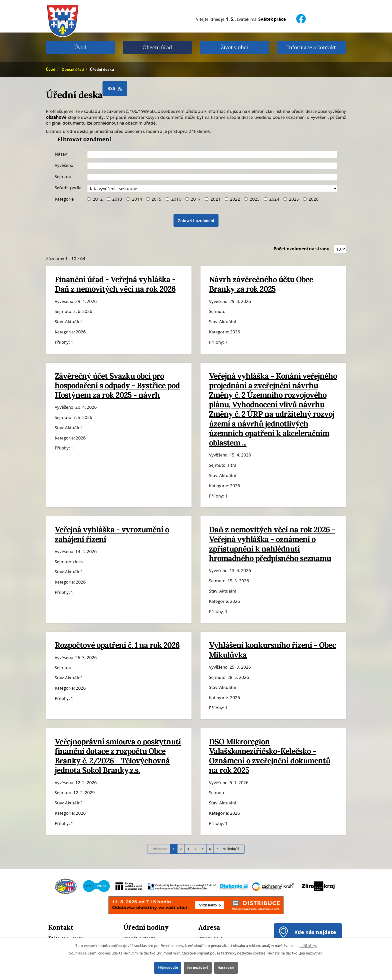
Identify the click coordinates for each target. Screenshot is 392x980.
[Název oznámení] (212, 155)
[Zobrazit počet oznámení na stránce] (340, 249)
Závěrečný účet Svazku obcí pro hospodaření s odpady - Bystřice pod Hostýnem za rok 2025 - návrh (117, 385)
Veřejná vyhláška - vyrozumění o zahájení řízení (112, 534)
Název (61, 154)
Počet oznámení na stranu (301, 249)
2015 (156, 199)
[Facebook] (301, 16)
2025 (294, 199)
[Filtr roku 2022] (226, 199)
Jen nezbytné (198, 968)
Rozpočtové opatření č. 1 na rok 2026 (117, 645)
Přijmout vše (168, 968)
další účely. (308, 946)
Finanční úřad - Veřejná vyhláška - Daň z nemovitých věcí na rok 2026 (115, 284)
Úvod (80, 47)
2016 (176, 199)
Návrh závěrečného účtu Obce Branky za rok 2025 (261, 284)
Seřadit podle (68, 188)
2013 (117, 199)
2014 (137, 199)
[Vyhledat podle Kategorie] (305, 199)
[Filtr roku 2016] (167, 199)
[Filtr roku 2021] (207, 199)
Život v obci (234, 47)
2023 (255, 199)
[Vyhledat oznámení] (196, 220)
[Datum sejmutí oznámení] (212, 177)
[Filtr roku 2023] (246, 199)
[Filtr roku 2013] (109, 199)
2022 (235, 199)
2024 (274, 199)
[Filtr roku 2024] (266, 199)
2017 (196, 199)
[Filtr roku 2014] (128, 199)
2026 (313, 199)
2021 (215, 199)
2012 (98, 199)
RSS (115, 88)
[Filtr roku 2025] (285, 199)
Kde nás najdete (315, 932)
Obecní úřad (157, 47)
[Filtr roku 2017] (187, 199)
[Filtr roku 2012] (89, 199)
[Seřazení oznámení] (212, 188)
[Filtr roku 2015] (148, 199)
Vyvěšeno (64, 165)
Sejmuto (63, 176)
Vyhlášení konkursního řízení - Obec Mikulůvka (272, 650)
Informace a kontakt (311, 47)
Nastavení (226, 968)
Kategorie (64, 199)
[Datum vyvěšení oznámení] (212, 166)
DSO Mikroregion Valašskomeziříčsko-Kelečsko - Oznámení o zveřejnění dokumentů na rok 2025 (270, 756)
